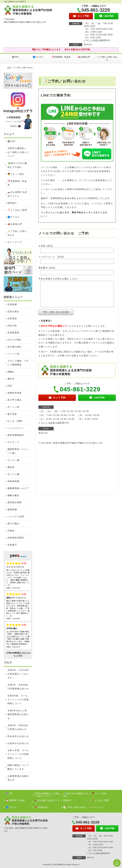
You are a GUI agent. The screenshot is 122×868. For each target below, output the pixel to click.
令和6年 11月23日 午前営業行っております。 (19, 674)
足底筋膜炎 (13, 333)
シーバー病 (13, 354)
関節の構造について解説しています (18, 767)
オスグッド (13, 442)
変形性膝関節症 (16, 435)
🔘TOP (15, 57)
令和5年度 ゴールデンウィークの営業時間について (18, 700)
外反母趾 (12, 319)
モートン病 (13, 407)
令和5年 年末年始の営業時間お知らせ (18, 687)
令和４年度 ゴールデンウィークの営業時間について (18, 754)
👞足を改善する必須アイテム (17, 194)
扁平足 (11, 379)
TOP (9, 68)
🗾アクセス (38, 57)
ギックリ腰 (13, 474)
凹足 (10, 386)
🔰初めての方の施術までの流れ (17, 165)
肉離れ (11, 372)
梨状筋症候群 (15, 502)
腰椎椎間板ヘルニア (18, 488)
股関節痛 (12, 510)
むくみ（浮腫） (16, 421)
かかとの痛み (15, 340)
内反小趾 (12, 326)
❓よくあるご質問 (17, 210)
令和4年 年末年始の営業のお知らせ (18, 727)
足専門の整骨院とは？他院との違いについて (18, 152)
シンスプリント (16, 428)
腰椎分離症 (13, 495)
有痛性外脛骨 (15, 393)
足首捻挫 (12, 304)
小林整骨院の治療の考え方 (18, 778)
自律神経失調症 (16, 538)
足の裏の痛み (15, 347)
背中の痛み (13, 524)
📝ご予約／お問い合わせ (107, 58)
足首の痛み (13, 312)
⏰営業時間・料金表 (61, 57)
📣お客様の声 (84, 57)
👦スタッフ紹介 (16, 174)
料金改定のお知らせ (18, 736)
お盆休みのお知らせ (18, 743)
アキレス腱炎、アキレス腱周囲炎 (18, 363)
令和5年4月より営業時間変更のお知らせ (18, 714)
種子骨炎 (12, 414)
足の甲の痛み (15, 400)
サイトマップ (15, 242)
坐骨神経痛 (13, 481)
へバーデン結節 (16, 517)
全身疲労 (12, 545)
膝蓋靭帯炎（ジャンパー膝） (18, 451)
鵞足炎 (11, 467)
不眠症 (11, 531)
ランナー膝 (13, 460)
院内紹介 (12, 203)
